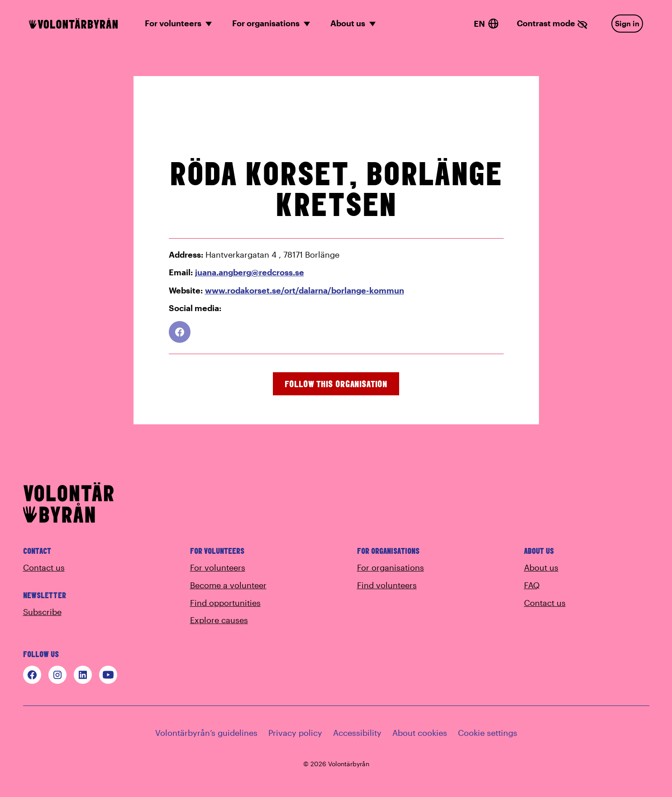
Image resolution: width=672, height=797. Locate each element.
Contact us (44, 567)
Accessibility (357, 733)
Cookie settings (488, 733)
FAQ (532, 585)
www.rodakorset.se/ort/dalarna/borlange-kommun (305, 290)
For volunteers (218, 567)
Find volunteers (387, 585)
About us (541, 567)
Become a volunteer (228, 585)
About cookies (420, 733)
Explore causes (219, 620)
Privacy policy (295, 733)
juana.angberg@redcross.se (250, 272)
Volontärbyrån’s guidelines (206, 733)
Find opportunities (225, 603)
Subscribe (42, 612)
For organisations (391, 567)
